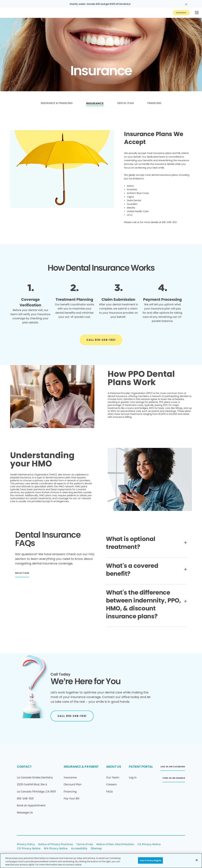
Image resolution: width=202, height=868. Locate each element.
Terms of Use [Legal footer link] (85, 844)
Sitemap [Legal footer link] (96, 849)
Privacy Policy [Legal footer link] (26, 844)
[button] (197, 13)
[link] (57, 104)
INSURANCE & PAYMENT (81, 767)
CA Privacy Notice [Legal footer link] (149, 844)
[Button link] (181, 13)
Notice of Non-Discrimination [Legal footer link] (115, 844)
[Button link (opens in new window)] (173, 768)
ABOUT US (114, 767)
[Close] (197, 860)
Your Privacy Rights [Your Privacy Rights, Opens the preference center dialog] (150, 860)
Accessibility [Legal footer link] (79, 849)
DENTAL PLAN (125, 103)
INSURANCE (95, 103)
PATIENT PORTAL (141, 767)
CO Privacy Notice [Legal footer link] (29, 849)
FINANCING (154, 103)
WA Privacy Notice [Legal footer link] (56, 849)
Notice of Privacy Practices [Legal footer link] (56, 844)
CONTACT (24, 767)
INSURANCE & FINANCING (57, 103)
